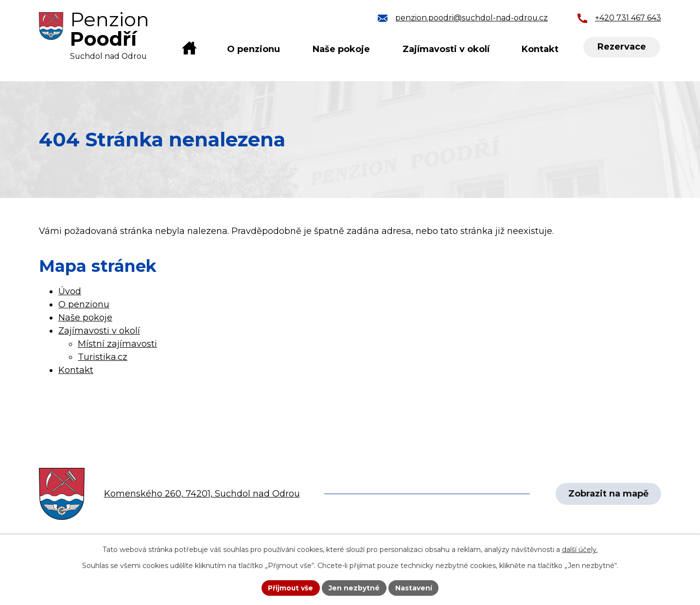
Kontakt (540, 49)
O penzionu (254, 49)
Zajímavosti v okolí (446, 49)
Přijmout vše (291, 587)
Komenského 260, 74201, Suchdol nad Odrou (202, 494)
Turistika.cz (103, 357)
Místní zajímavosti (117, 344)
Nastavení (414, 587)
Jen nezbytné (355, 587)
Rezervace (622, 47)
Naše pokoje (341, 49)
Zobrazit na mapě (608, 494)
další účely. (580, 550)
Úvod (190, 49)
